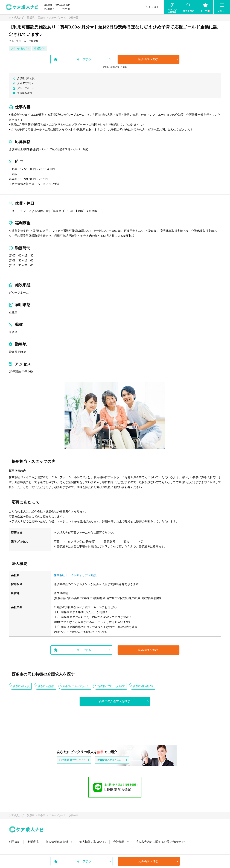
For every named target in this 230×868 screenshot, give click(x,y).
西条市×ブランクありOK (111, 686)
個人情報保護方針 (57, 842)
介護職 (13, 332)
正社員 (13, 312)
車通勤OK (40, 48)
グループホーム (19, 292)
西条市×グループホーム (76, 686)
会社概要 (119, 842)
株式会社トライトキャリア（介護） (76, 575)
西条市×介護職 (46, 686)
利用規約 (14, 842)
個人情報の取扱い (91, 842)
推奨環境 (33, 842)
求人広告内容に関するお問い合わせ (158, 842)
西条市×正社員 (21, 686)
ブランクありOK (20, 48)
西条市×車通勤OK (143, 686)
